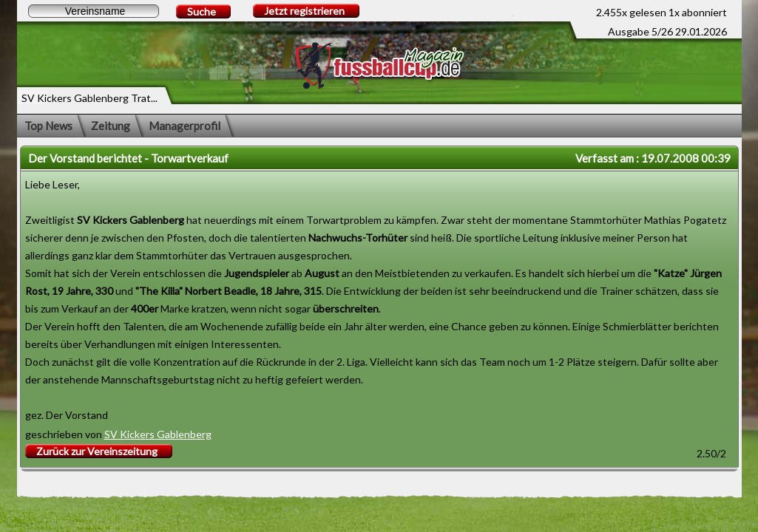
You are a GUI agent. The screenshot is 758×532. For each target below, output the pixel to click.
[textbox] (94, 11)
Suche (202, 11)
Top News (48, 126)
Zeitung (111, 126)
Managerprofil (185, 126)
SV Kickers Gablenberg (158, 434)
